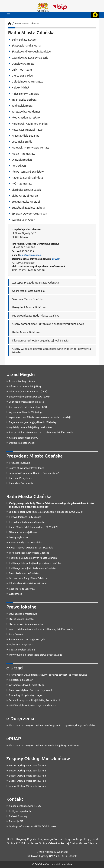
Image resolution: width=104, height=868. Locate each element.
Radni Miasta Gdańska (27, 23)
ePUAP (56, 259)
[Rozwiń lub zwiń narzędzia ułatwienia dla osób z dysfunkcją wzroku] (95, 15)
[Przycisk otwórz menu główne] (8, 15)
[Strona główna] (9, 23)
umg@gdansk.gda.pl (31, 255)
